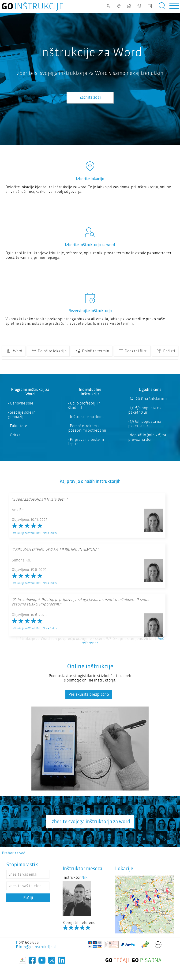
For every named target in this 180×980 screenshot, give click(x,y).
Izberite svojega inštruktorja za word (90, 822)
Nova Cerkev (50, 533)
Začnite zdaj (90, 97)
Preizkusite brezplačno (89, 694)
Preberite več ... (15, 853)
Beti (39, 533)
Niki (85, 877)
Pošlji (28, 898)
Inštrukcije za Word (23, 533)
